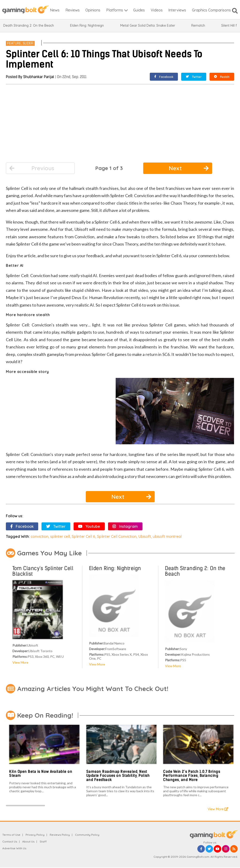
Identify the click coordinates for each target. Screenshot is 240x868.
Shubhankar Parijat (39, 77)
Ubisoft (145, 536)
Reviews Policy (60, 835)
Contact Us (10, 841)
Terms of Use (11, 835)
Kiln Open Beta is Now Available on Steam (41, 774)
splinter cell (60, 536)
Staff (43, 841)
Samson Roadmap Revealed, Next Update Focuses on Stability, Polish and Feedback (118, 776)
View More (20, 662)
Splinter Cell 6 (83, 536)
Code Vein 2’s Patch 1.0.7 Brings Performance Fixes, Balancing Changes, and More (192, 776)
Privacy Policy (35, 835)
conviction (39, 536)
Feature (14, 43)
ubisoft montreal (167, 536)
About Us (28, 841)
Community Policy (87, 835)
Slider (28, 43)
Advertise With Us (14, 848)
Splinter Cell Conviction (117, 536)
